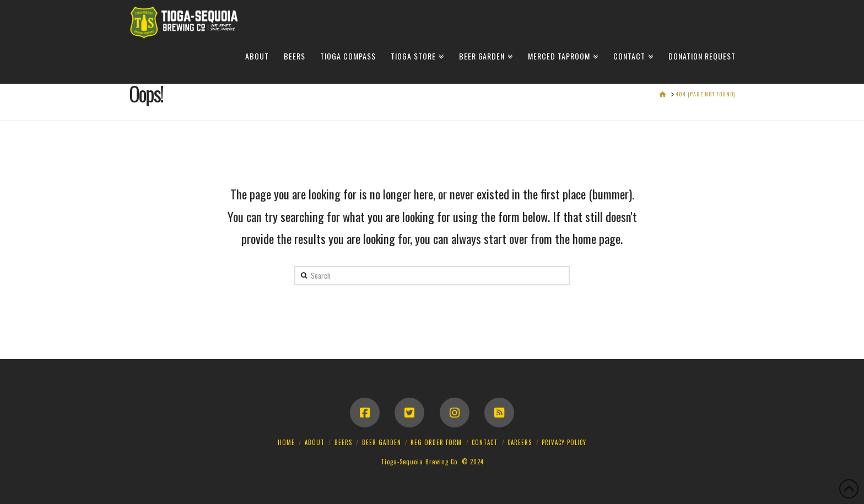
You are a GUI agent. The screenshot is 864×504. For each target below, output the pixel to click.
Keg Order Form (436, 442)
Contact (485, 442)
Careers (520, 442)
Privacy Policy (564, 442)
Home (286, 442)
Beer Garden (382, 442)
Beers (343, 442)
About (315, 442)
